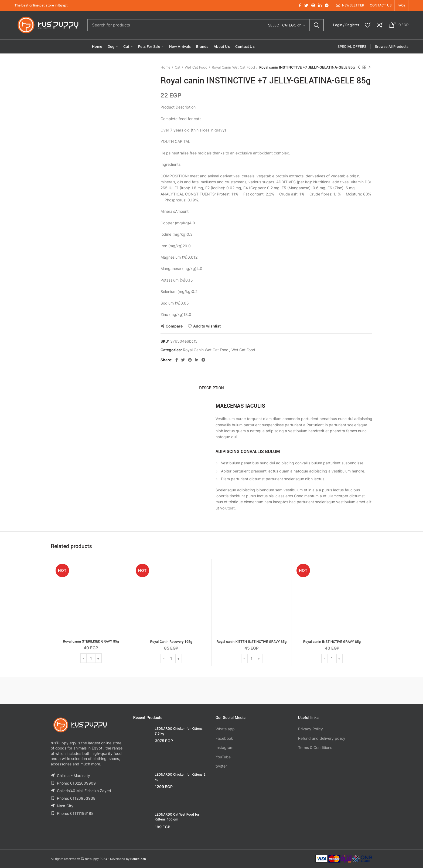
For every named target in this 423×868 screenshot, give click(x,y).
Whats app (225, 729)
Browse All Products (392, 46)
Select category (285, 25)
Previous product (359, 67)
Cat (178, 67)
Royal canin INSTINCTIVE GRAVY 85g (332, 642)
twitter (221, 766)
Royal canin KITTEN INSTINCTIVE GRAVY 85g (252, 642)
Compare (174, 326)
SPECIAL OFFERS (352, 46)
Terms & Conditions (315, 747)
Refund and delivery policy (322, 738)
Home (166, 67)
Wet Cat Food (196, 67)
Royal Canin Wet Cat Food (233, 67)
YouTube (223, 757)
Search (316, 25)
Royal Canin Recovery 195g (171, 642)
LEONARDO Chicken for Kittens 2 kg (180, 777)
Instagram (224, 747)
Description (211, 388)
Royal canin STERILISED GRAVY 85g (91, 641)
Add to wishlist (207, 326)
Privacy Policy (311, 729)
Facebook (224, 738)
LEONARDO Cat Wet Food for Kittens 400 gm (177, 817)
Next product (370, 67)
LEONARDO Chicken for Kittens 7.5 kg (179, 731)
